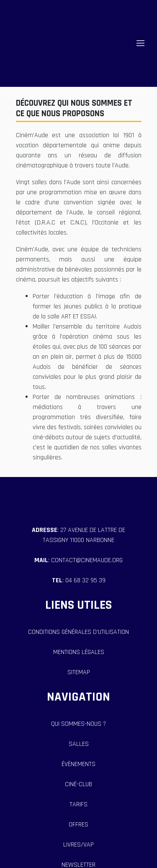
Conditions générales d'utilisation (78, 632)
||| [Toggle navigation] (140, 43)
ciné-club (78, 784)
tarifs (78, 804)
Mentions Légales (79, 652)
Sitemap (79, 672)
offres (78, 825)
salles (79, 744)
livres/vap (78, 845)
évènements (78, 764)
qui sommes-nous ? (78, 724)
